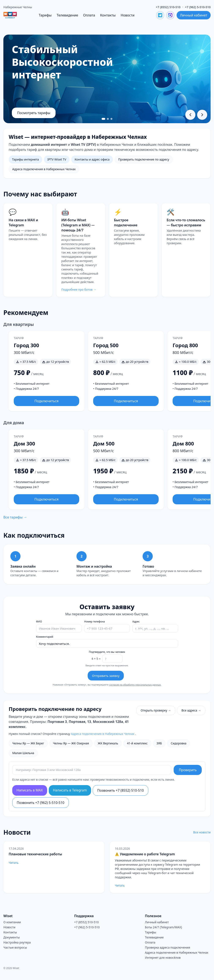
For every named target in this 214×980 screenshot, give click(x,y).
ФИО (39, 622)
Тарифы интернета (25, 159)
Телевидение (67, 15)
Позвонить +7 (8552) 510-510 (121, 790)
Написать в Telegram (70, 790)
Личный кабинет (194, 15)
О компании (12, 922)
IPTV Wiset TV (57, 159)
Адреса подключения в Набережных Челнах (44, 169)
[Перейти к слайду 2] (108, 119)
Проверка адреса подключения (168, 947)
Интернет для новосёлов (163, 958)
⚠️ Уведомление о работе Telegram (145, 854)
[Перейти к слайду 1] (103, 119)
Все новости (202, 832)
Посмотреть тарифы (34, 113)
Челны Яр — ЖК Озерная (71, 743)
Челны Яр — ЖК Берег (28, 743)
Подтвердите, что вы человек (107, 652)
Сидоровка (179, 743)
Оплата (89, 15)
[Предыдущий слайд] (190, 115)
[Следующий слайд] (202, 115)
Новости (127, 15)
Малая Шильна (23, 753)
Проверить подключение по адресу (144, 159)
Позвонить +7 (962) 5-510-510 (41, 803)
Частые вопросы (15, 947)
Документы (12, 937)
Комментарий (45, 637)
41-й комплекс (137, 743)
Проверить (188, 770)
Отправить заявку (106, 676)
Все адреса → (191, 710)
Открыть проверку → (156, 710)
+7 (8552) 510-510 (168, 7)
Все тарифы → (15, 517)
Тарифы (45, 15)
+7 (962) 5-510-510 (198, 7)
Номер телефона (95, 622)
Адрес (136, 622)
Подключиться (46, 401)
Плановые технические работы (35, 854)
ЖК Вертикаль (108, 743)
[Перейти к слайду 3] (112, 119)
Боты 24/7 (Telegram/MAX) (163, 927)
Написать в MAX (30, 790)
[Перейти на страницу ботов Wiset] (81, 250)
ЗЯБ (159, 743)
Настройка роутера (17, 942)
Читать (14, 863)
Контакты (108, 15)
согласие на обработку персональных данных (135, 685)
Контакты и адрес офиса (92, 159)
